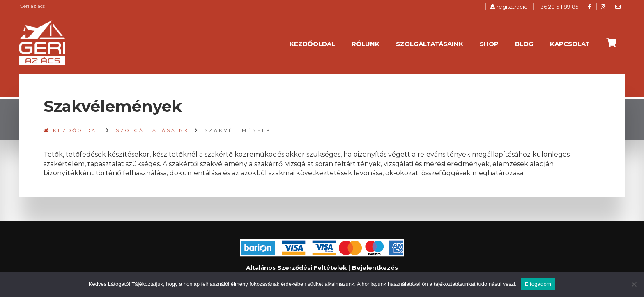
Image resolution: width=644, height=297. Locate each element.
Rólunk (366, 44)
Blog (524, 44)
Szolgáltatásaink (430, 44)
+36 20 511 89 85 (558, 7)
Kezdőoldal (312, 44)
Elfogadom (538, 284)
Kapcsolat (570, 44)
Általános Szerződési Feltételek (296, 268)
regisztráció (509, 7)
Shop (489, 44)
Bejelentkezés (375, 268)
